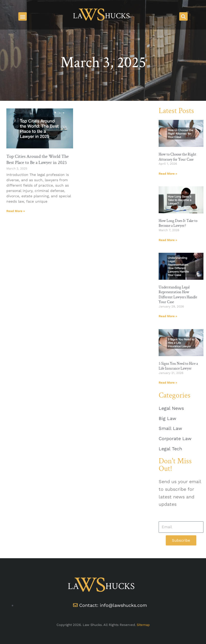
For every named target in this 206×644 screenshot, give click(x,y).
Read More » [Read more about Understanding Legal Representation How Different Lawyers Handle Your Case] (168, 316)
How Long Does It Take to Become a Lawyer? (178, 223)
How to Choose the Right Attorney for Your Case (177, 157)
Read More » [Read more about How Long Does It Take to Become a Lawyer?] (168, 240)
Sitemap (143, 625)
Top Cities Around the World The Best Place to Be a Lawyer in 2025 (38, 159)
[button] (23, 16)
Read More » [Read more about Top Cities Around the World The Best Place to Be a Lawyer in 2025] (16, 211)
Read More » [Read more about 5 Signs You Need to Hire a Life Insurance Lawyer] (168, 383)
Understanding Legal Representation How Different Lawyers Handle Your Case (178, 295)
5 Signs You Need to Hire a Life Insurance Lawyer (178, 366)
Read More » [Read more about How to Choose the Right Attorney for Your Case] (168, 174)
